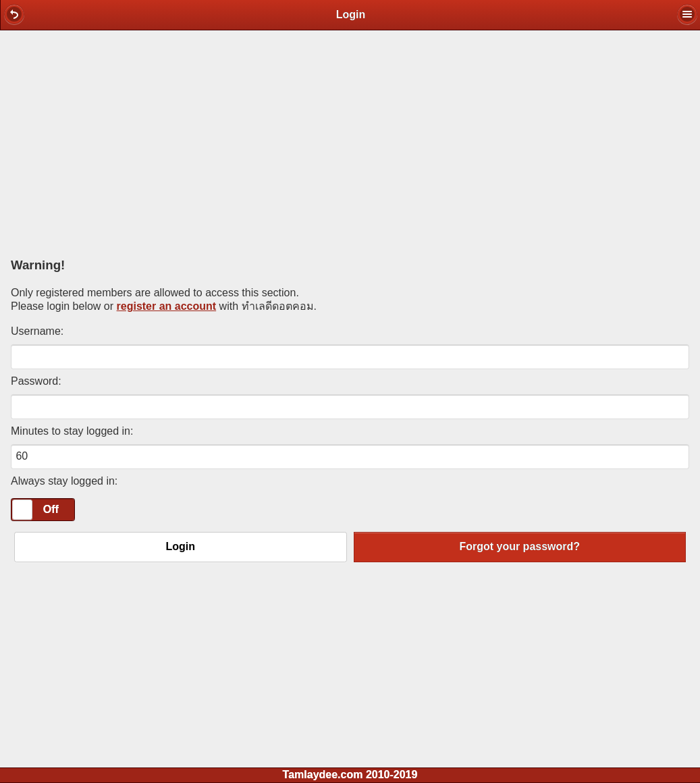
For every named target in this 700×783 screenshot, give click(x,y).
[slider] (22, 510)
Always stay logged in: (64, 481)
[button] (14, 14)
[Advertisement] (350, 139)
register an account (167, 306)
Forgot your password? (519, 546)
